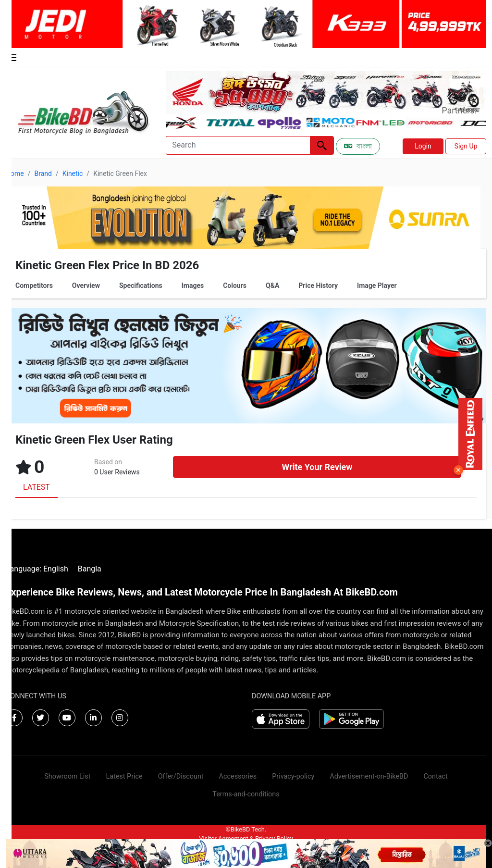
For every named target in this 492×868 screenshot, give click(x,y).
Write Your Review (317, 467)
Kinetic (73, 174)
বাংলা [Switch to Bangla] (358, 146)
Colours (235, 285)
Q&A (272, 285)
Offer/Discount (181, 776)
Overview (86, 285)
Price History (318, 285)
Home (15, 174)
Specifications (141, 285)
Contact (435, 776)
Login (423, 146)
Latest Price (124, 776)
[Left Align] (322, 145)
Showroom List (67, 776)
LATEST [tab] (37, 487)
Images (193, 285)
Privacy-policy (293, 776)
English (56, 569)
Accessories (238, 776)
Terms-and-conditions (246, 794)
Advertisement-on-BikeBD (369, 776)
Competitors (34, 285)
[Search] (238, 145)
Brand (43, 174)
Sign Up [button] (466, 146)
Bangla (90, 569)
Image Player (377, 285)
